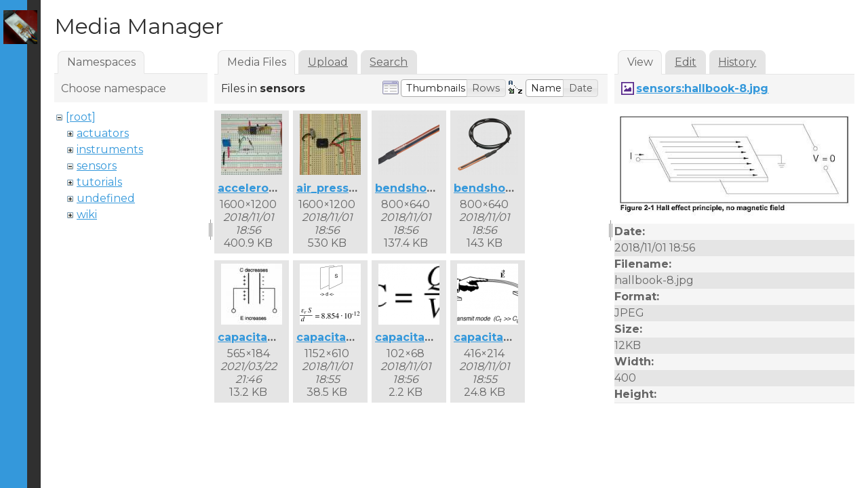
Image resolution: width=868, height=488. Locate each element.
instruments (110, 149)
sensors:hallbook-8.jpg (702, 88)
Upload (328, 62)
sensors (97, 166)
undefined (106, 198)
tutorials (99, 182)
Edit (686, 62)
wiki (87, 215)
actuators (103, 133)
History (737, 62)
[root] (81, 117)
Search (389, 62)
